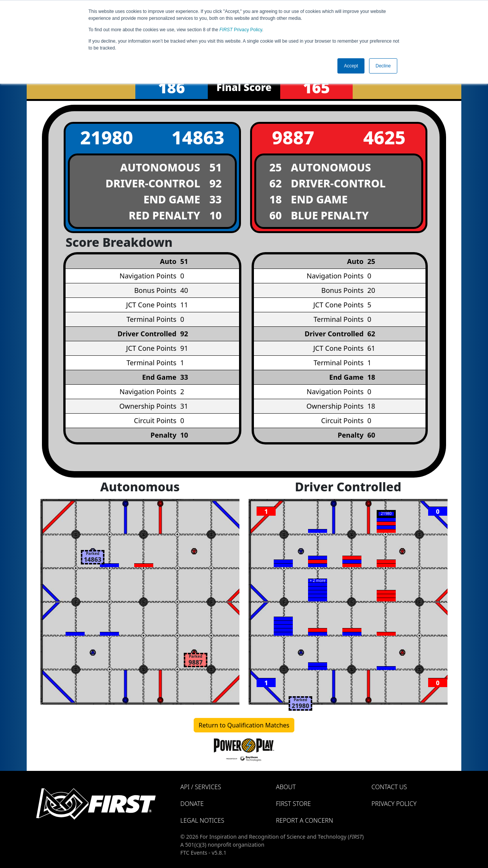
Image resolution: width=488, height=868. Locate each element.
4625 (384, 137)
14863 (198, 137)
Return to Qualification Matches (244, 725)
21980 (107, 137)
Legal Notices (202, 820)
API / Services (201, 787)
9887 (293, 137)
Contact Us (389, 787)
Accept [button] (351, 66)
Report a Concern (305, 820)
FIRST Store (294, 804)
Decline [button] (383, 66)
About (286, 787)
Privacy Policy (241, 30)
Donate (192, 804)
